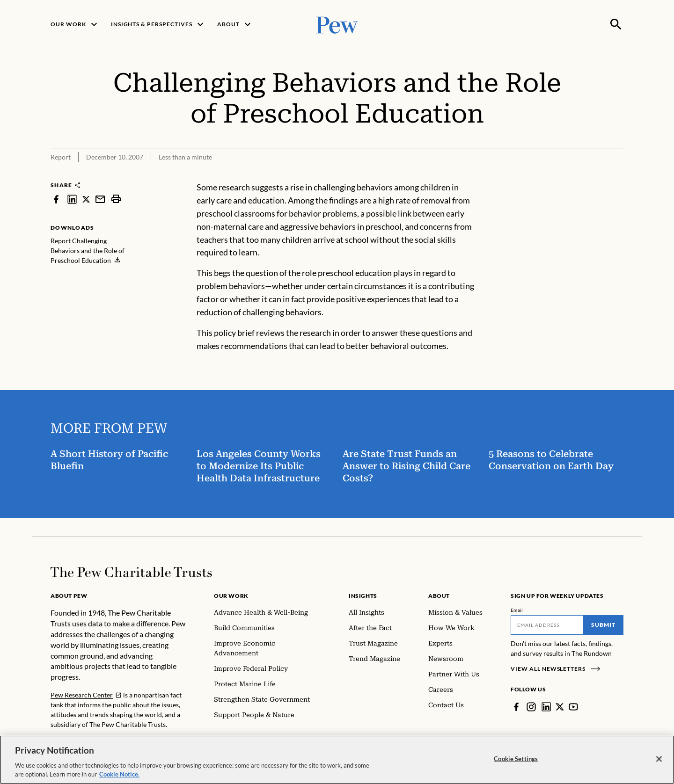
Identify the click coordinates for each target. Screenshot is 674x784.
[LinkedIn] (546, 707)
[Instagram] (531, 707)
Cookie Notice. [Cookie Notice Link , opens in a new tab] (119, 775)
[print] (116, 199)
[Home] (131, 572)
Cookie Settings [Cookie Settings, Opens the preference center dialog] (516, 759)
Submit (603, 625)
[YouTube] (573, 707)
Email (517, 610)
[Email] (547, 625)
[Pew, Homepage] (337, 24)
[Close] (659, 760)
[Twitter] (560, 707)
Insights (363, 596)
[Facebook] (516, 707)
